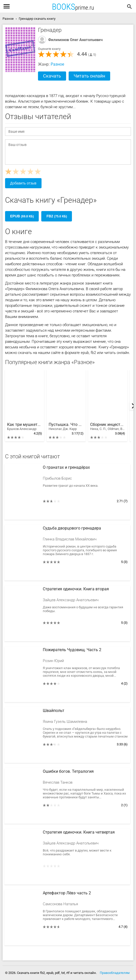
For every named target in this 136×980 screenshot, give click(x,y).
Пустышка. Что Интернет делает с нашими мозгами (66, 427)
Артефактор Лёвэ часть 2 (67, 893)
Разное (57, 64)
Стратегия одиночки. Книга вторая (76, 589)
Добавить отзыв (23, 183)
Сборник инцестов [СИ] (108, 427)
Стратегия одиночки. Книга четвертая (79, 832)
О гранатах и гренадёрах (66, 467)
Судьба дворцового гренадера (72, 528)
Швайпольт (54, 711)
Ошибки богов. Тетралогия (68, 771)
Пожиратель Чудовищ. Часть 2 (72, 650)
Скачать (52, 76)
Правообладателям (115, 973)
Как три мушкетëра (25, 427)
